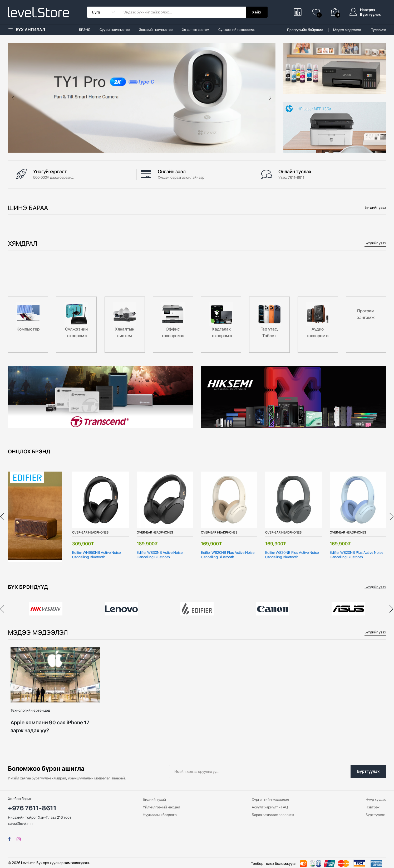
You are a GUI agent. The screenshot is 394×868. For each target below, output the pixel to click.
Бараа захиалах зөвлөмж (273, 815)
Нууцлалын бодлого (160, 815)
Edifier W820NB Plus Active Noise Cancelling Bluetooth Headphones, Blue (356, 555)
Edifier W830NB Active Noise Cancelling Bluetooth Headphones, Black (160, 555)
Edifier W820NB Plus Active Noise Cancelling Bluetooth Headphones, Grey (292, 555)
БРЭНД (85, 30)
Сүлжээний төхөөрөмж (237, 30)
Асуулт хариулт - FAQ (270, 807)
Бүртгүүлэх (370, 14)
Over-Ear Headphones (90, 532)
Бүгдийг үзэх (375, 207)
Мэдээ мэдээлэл (347, 30)
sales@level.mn (20, 823)
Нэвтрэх (368, 10)
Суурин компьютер (115, 30)
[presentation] (13, 98)
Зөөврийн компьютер (156, 30)
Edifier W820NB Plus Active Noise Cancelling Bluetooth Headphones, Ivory (228, 555)
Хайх (257, 12)
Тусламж (379, 30)
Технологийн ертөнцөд (30, 710)
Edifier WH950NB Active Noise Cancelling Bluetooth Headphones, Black (96, 555)
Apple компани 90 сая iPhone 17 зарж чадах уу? (50, 726)
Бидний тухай (154, 799)
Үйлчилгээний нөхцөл (161, 807)
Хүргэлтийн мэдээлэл (270, 799)
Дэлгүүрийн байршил (305, 30)
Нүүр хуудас (376, 799)
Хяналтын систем (196, 30)
